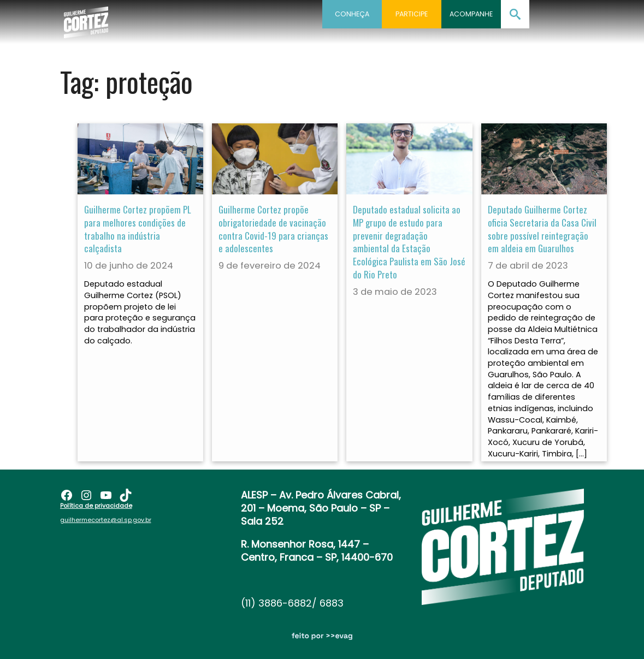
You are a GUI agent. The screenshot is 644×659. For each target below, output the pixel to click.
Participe (412, 14)
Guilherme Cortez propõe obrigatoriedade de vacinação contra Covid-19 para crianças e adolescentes (273, 229)
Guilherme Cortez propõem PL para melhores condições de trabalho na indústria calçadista (138, 229)
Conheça (352, 14)
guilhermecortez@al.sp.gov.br (106, 516)
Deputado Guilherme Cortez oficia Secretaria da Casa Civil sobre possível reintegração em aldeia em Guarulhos (542, 229)
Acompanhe (471, 14)
